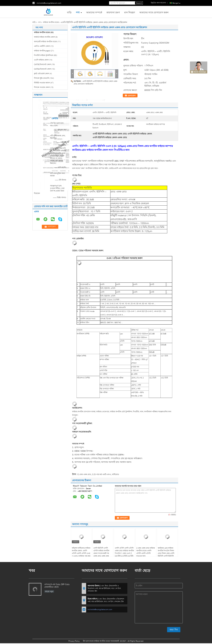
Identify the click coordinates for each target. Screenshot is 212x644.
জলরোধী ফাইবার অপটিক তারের (45, 42)
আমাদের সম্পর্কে (94, 12)
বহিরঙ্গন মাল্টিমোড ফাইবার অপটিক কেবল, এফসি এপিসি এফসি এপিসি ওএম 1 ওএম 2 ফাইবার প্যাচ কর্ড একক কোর (81, 553)
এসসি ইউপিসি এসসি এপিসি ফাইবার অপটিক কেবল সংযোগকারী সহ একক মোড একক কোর (101, 552)
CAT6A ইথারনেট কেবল (43, 69)
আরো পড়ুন (49, 591)
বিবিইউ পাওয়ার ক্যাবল (42, 83)
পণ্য (78, 12)
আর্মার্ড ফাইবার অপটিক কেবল (44, 37)
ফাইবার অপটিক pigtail (42, 51)
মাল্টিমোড (115, 474)
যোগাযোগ (132, 96)
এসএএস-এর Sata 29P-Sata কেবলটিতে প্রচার (57, 586)
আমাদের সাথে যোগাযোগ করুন (154, 12)
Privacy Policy (74, 641)
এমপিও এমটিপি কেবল (42, 46)
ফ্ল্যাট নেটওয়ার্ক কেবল (42, 74)
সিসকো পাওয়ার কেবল (42, 87)
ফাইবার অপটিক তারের (51, 22)
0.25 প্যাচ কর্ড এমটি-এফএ (102, 474)
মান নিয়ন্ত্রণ (130, 12)
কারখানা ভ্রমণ (113, 12)
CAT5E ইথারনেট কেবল (43, 64)
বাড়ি (69, 12)
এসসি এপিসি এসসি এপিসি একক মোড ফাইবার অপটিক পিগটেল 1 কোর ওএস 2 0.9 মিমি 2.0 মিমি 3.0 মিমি (124, 552)
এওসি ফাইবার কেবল (41, 60)
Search (139, 3)
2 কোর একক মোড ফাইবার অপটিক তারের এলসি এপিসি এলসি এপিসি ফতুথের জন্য (146, 552)
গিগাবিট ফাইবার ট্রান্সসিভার (44, 55)
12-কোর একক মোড (84, 474)
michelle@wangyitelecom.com (49, 3)
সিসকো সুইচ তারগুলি (42, 78)
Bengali (176, 3)
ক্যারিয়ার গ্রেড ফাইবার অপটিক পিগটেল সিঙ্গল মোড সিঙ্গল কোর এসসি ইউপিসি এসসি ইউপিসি (166, 552)
